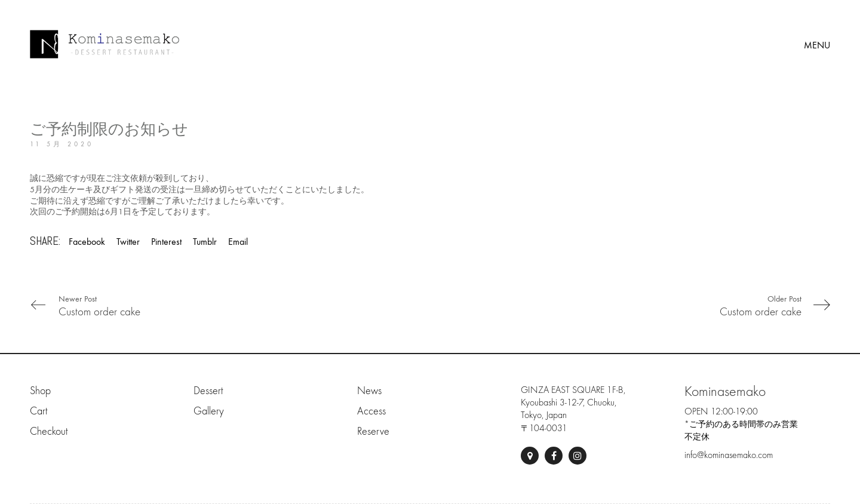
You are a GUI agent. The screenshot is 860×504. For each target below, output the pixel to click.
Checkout (49, 431)
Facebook (87, 242)
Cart (39, 411)
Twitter (128, 242)
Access (371, 411)
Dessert (208, 391)
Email (238, 242)
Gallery (209, 411)
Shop (40, 391)
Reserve (373, 431)
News (369, 391)
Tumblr (205, 242)
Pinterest (166, 242)
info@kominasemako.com (729, 455)
